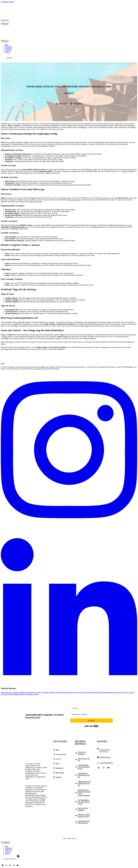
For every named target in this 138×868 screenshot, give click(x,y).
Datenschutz (60, 773)
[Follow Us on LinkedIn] (99, 768)
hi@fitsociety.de (105, 757)
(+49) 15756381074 (106, 763)
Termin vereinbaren (10, 859)
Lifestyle (8, 50)
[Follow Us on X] (6, 865)
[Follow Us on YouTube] (108, 768)
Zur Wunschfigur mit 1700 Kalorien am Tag (84, 802)
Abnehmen (9, 47)
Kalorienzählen (75, 200)
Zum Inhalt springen (8, 2)
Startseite (9, 58)
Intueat (3, 344)
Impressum (60, 768)
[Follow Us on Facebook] (3, 865)
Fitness (7, 52)
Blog (7, 45)
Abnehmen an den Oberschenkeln (84, 822)
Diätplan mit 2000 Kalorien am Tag (84, 816)
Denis (79, 104)
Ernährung (8, 49)
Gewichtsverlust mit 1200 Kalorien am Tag (84, 767)
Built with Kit (92, 726)
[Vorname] (92, 708)
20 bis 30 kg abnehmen (82, 753)
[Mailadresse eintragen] (92, 714)
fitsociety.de (5, 20)
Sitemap (59, 777)
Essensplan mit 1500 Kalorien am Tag (84, 775)
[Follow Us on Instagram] (104, 768)
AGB (58, 763)
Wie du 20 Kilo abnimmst (83, 809)
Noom (129, 342)
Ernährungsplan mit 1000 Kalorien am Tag (84, 783)
